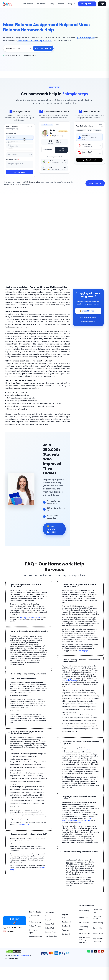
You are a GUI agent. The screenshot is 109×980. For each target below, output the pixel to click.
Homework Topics (35, 937)
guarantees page (23, 824)
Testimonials (67, 922)
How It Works (28, 4)
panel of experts (71, 680)
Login (102, 4)
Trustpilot (87, 820)
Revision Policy (51, 932)
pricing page (84, 651)
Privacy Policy (50, 924)
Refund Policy (50, 928)
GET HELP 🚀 (15, 921)
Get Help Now (87, 4)
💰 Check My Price (88, 311)
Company (72, 4)
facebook (65, 820)
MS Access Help (85, 933)
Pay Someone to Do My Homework (85, 940)
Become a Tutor (52, 916)
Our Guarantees (51, 936)
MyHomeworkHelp (22, 955)
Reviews (61, 4)
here (79, 823)
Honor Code (50, 920)
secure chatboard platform (83, 750)
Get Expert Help (43, 48)
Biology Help (97, 928)
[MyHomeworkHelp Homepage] (12, 4)
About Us (65, 930)
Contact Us (66, 934)
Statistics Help (98, 933)
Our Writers (41, 4)
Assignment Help (35, 922)
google (89, 818)
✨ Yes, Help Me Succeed (54, 529)
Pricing (52, 4)
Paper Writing (98, 923)
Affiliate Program (35, 926)
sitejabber (73, 820)
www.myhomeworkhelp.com (30, 618)
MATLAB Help (84, 923)
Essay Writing (84, 911)
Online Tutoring (85, 917)
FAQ (64, 918)
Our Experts (66, 926)
